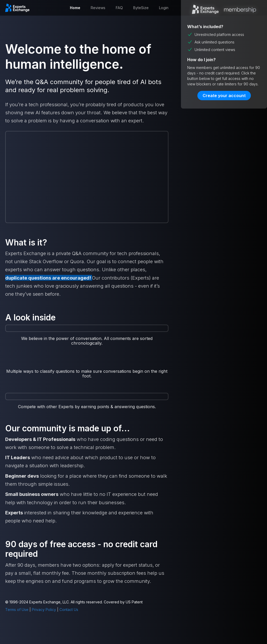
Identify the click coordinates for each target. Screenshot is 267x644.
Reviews (98, 8)
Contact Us (69, 610)
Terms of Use (17, 610)
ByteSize (141, 8)
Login (164, 8)
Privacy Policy (44, 610)
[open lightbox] (87, 362)
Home (75, 8)
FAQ (119, 8)
